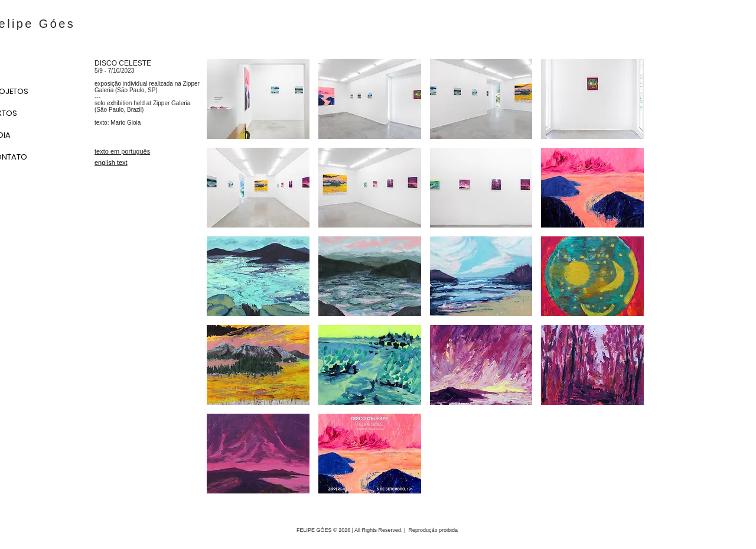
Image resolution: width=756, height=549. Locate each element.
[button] (258, 99)
